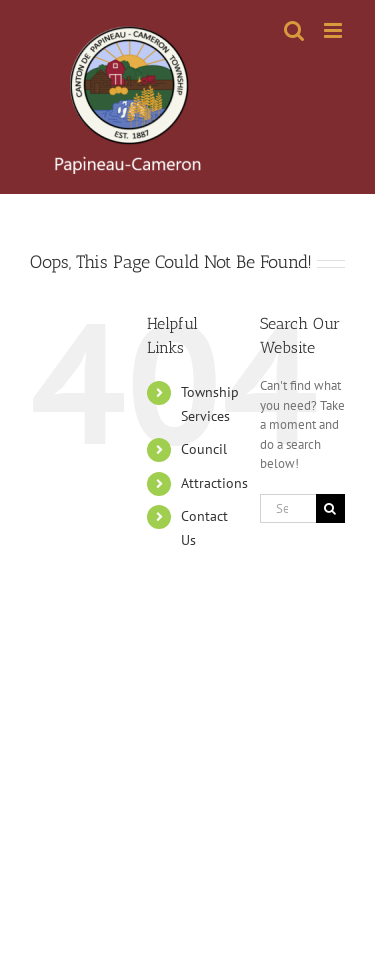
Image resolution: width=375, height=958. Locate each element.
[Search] (330, 508)
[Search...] (288, 508)
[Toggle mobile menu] (334, 30)
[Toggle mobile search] (294, 30)
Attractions (214, 483)
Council (204, 449)
